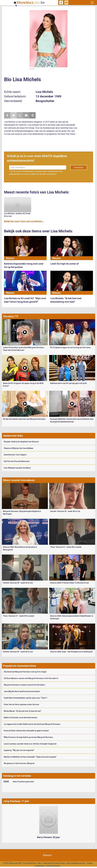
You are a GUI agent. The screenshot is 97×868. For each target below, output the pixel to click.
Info (39, 863)
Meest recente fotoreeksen (19, 480)
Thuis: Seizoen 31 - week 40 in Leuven (66, 547)
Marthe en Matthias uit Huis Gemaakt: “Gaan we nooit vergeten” (30, 757)
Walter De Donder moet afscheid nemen (20, 718)
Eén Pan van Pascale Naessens (17, 461)
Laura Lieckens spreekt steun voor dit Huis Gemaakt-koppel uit (30, 744)
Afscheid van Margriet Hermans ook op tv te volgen (25, 672)
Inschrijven (79, 168)
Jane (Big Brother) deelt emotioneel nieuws (22, 691)
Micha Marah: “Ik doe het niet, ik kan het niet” (23, 711)
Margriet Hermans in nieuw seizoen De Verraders (24, 685)
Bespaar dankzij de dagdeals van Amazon (21, 442)
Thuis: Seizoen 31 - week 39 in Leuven (19, 616)
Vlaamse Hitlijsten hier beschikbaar (19, 448)
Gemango (56, 866)
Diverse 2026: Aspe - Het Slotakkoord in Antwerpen (71, 652)
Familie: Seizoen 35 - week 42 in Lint (18, 652)
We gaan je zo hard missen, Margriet (19, 763)
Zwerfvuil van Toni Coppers (15, 455)
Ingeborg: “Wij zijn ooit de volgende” (19, 750)
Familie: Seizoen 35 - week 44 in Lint (65, 511)
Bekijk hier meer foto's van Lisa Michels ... (24, 221)
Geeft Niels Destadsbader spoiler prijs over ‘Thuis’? (26, 698)
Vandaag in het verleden (17, 776)
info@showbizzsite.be (76, 863)
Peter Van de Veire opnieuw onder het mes (21, 704)
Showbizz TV (11, 316)
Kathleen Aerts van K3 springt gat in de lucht (68, 383)
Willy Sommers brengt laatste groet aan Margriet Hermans (28, 737)
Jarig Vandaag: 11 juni (16, 801)
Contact (48, 855)
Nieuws (10, 258)
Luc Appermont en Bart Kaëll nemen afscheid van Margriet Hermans (32, 724)
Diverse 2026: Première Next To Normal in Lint (69, 583)
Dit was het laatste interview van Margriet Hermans (24, 419)
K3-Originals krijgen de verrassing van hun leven (70, 347)
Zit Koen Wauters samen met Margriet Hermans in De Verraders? (31, 678)
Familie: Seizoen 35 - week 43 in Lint (18, 583)
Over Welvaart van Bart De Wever (17, 468)
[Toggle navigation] (92, 3)
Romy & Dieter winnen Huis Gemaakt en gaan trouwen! (26, 731)
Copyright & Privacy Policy (54, 863)
